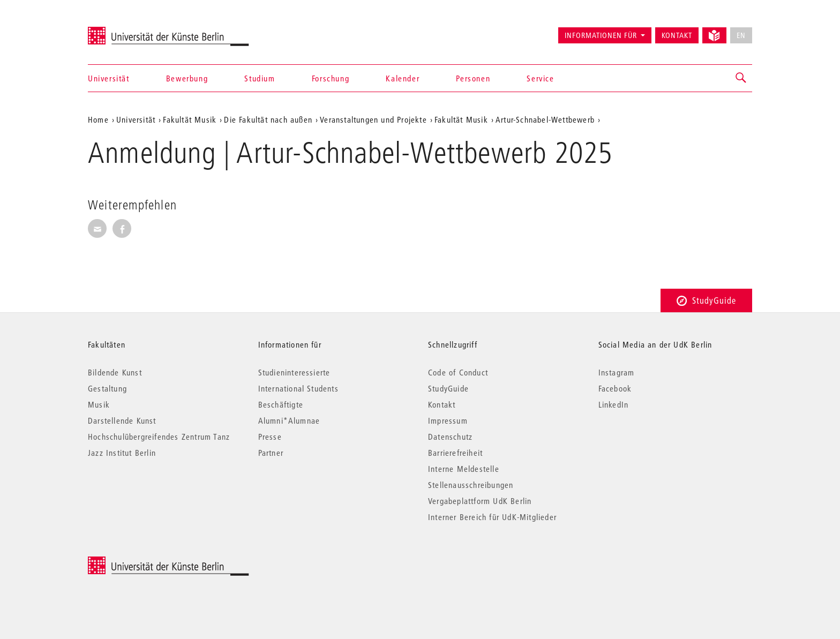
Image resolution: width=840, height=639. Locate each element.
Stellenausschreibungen (471, 485)
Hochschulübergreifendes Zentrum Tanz (159, 437)
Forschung (331, 78)
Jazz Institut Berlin (122, 453)
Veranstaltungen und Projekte (373, 119)
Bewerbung (187, 78)
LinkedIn (614, 404)
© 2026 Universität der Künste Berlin (144, 562)
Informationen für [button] (601, 35)
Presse (270, 437)
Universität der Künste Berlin (130, 31)
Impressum (448, 420)
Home (98, 119)
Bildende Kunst (115, 372)
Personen (473, 78)
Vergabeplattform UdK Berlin (480, 501)
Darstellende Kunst (122, 420)
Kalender (403, 78)
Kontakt (677, 35)
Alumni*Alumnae (289, 420)
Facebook (615, 388)
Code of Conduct (458, 372)
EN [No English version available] (741, 35)
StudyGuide (706, 300)
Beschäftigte (281, 404)
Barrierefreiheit (455, 453)
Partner (271, 453)
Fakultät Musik (190, 119)
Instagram (617, 372)
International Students (298, 388)
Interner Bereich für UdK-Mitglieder (492, 517)
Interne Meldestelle (464, 469)
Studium (260, 78)
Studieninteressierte (294, 372)
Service (540, 78)
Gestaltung (107, 388)
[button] (741, 78)
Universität (109, 78)
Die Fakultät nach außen (268, 119)
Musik (99, 404)
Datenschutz (450, 437)
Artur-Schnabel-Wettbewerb (545, 119)
